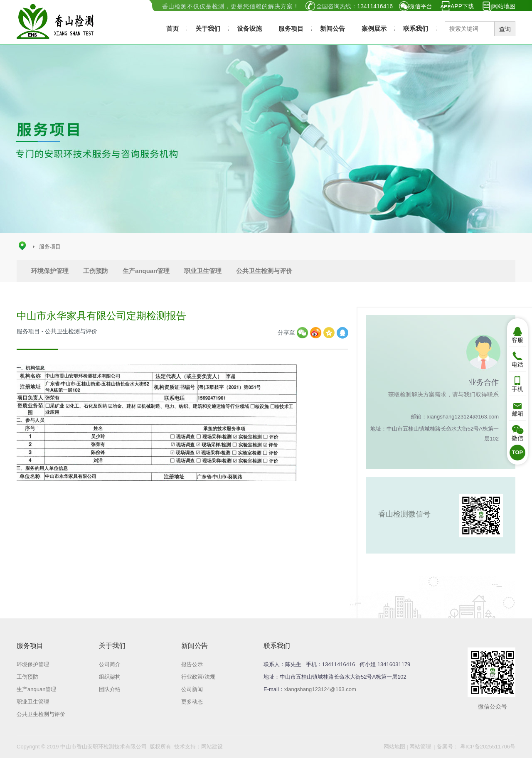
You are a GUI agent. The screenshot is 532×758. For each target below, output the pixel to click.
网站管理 (420, 747)
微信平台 (421, 6)
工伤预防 (96, 271)
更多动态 (192, 702)
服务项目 (291, 28)
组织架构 (110, 677)
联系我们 (416, 28)
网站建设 (212, 747)
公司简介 (110, 664)
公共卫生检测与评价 (264, 271)
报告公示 (192, 664)
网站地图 (504, 6)
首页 (172, 28)
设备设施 (249, 28)
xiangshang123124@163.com (320, 689)
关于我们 (208, 28)
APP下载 (462, 6)
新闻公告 (332, 28)
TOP (518, 452)
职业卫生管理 (203, 271)
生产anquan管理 (146, 271)
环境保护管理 (50, 271)
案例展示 (374, 28)
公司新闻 (192, 689)
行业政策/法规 (198, 677)
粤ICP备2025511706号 (487, 747)
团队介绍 (110, 689)
